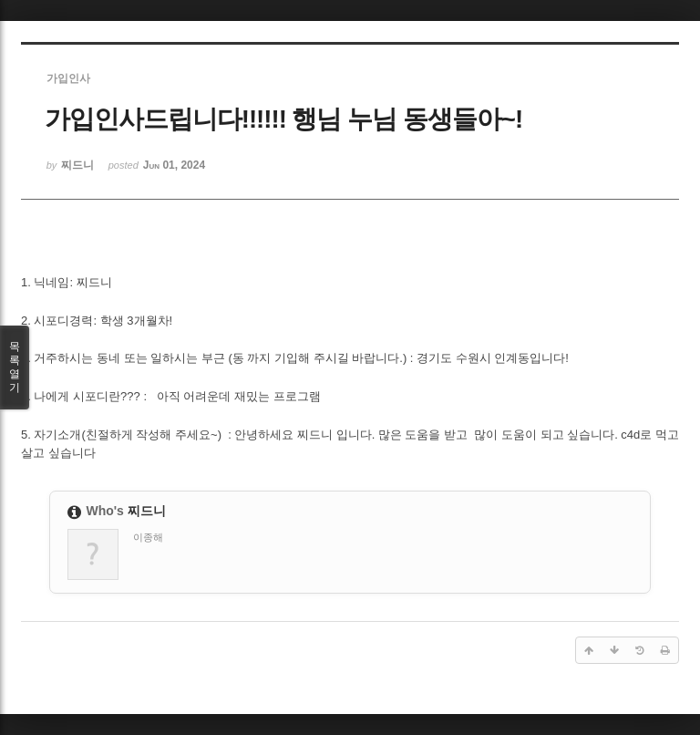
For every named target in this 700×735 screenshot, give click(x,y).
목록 (15, 367)
